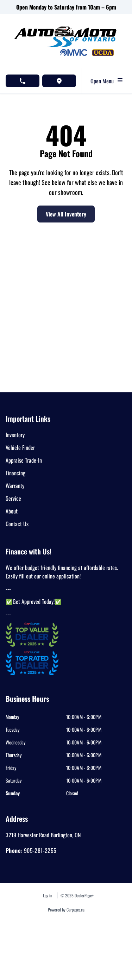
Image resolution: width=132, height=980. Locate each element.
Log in (48, 895)
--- (8, 589)
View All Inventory (66, 214)
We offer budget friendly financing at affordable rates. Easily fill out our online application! (62, 572)
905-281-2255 (40, 850)
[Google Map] (66, 322)
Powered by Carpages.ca (66, 910)
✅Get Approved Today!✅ (34, 601)
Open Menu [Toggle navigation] (107, 81)
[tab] (27, 702)
